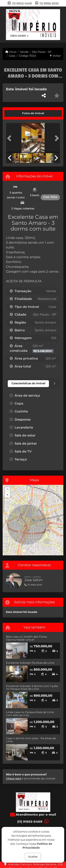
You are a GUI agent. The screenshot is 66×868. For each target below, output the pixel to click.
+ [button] (7, 490)
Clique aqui (13, 778)
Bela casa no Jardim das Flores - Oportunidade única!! (27, 638)
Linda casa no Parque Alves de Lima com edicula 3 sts (30, 714)
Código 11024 (27, 56)
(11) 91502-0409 (22, 3)
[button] (10, 138)
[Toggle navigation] (56, 11)
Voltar (55, 56)
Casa (12, 56)
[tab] (18, 113)
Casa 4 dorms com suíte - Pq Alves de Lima (31, 740)
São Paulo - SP (42, 52)
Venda (24, 52)
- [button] (7, 495)
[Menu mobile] (33, 24)
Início (11, 52)
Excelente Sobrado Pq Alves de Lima (30, 663)
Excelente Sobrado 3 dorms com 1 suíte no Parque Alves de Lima (32, 688)
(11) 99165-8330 (49, 3)
